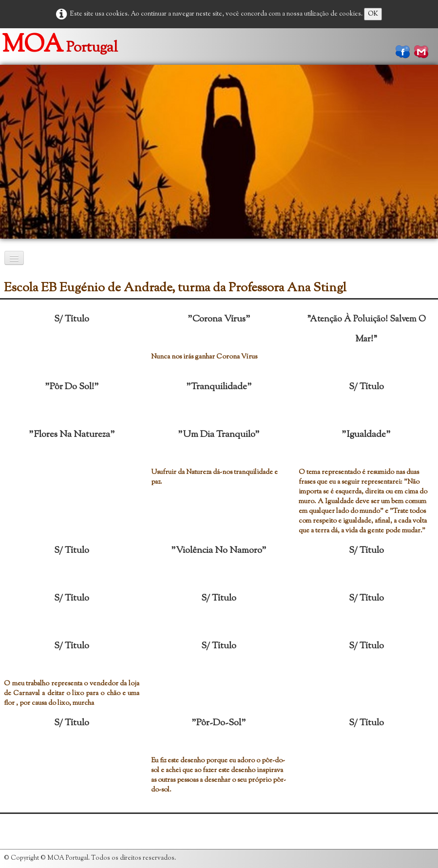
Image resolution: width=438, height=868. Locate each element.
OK (373, 14)
